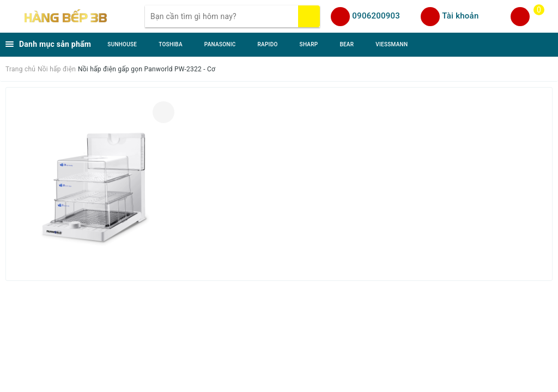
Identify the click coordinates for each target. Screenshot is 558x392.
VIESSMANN (392, 44)
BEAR (347, 44)
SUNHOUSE (122, 44)
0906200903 (376, 16)
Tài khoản (460, 16)
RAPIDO (268, 44)
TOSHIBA (171, 44)
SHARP (309, 44)
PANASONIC (220, 44)
